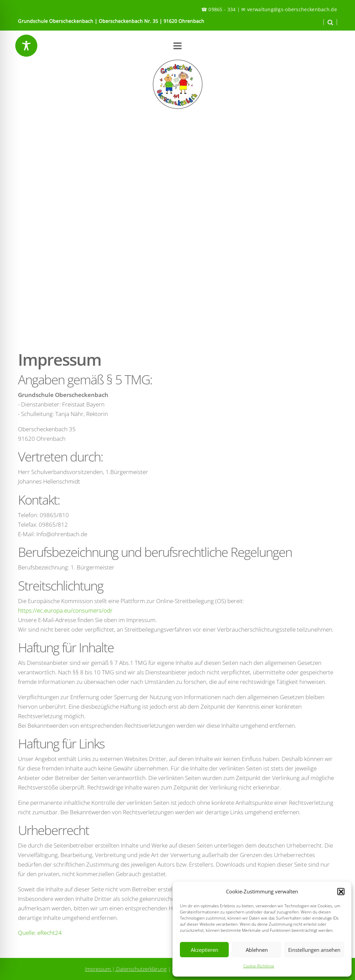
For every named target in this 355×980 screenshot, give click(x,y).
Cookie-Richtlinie (259, 966)
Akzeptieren (204, 950)
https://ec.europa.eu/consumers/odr (65, 610)
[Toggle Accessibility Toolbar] (26, 46)
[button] (341, 891)
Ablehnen (257, 950)
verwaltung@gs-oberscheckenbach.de (292, 9)
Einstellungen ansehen (314, 950)
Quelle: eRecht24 (40, 933)
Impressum (98, 969)
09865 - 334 (222, 9)
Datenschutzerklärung (141, 969)
